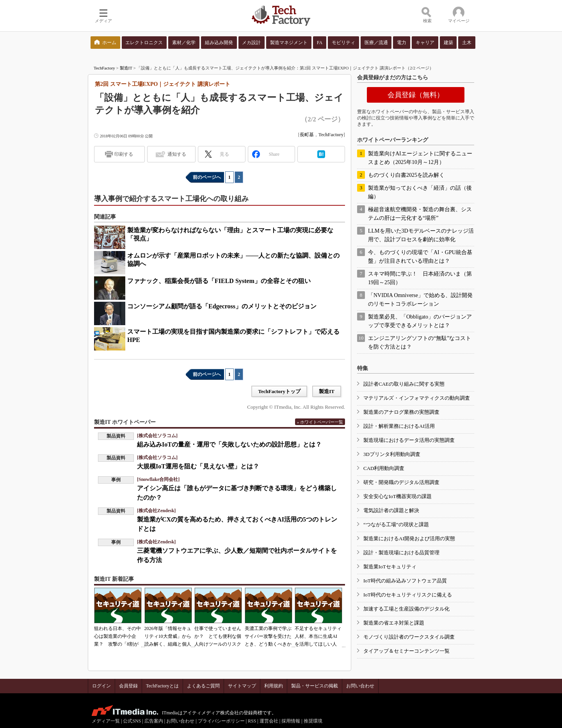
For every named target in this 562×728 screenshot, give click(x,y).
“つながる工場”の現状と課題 (396, 524)
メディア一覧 (106, 721)
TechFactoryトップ (279, 391)
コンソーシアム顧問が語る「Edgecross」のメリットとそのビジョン (222, 306)
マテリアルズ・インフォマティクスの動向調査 (417, 398)
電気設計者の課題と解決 (391, 510)
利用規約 (274, 686)
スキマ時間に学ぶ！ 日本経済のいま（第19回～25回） (420, 278)
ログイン (101, 686)
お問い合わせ (360, 686)
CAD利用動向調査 (384, 468)
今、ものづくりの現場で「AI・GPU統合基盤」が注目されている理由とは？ (420, 257)
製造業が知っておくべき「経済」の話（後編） (420, 192)
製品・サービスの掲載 (315, 686)
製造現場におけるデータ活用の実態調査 (409, 440)
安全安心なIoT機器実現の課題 (397, 496)
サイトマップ (242, 686)
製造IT (126, 68)
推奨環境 (313, 721)
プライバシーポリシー (221, 721)
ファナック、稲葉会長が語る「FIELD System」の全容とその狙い (219, 281)
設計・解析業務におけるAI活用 (399, 426)
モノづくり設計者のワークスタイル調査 (409, 637)
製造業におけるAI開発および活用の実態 (409, 538)
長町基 (307, 135)
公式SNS (132, 721)
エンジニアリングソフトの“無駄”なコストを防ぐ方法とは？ (420, 343)
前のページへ (207, 177)
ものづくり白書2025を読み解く (406, 175)
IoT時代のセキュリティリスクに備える (408, 595)
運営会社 (269, 721)
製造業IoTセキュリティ (390, 567)
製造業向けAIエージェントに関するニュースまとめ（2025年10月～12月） (420, 158)
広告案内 (154, 721)
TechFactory (104, 68)
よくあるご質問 (203, 686)
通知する (177, 154)
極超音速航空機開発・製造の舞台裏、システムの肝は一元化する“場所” (420, 214)
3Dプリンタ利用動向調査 (392, 454)
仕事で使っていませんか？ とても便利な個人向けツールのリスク (218, 636)
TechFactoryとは (162, 686)
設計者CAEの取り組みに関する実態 (404, 384)
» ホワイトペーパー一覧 (320, 422)
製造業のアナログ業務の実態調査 (401, 412)
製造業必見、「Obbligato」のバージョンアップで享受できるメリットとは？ (420, 321)
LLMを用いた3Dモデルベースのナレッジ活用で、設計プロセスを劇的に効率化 (421, 235)
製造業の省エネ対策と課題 (394, 623)
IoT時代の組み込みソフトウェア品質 (405, 581)
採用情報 (291, 721)
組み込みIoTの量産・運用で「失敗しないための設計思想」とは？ (229, 444)
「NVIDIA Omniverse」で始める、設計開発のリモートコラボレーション (420, 300)
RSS (252, 721)
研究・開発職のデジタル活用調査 (401, 482)
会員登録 (128, 686)
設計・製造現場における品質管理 (401, 553)
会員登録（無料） (416, 95)
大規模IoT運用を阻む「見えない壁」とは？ (198, 466)
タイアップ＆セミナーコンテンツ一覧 (406, 651)
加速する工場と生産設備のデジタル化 (406, 609)
